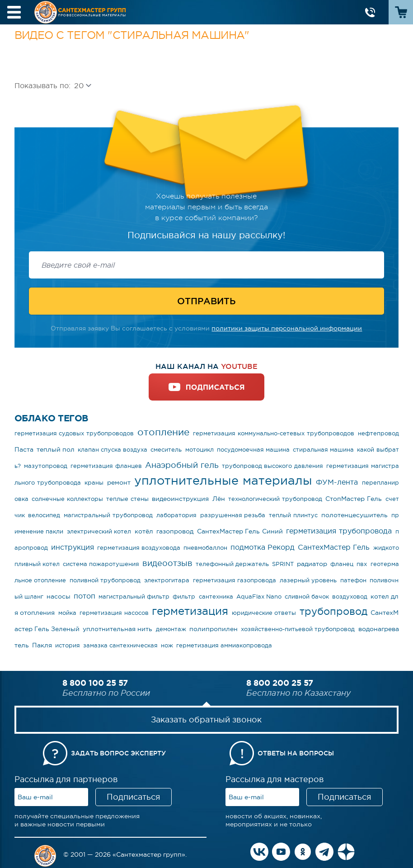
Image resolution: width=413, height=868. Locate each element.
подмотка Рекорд (263, 547)
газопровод (175, 531)
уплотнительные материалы (223, 480)
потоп (84, 596)
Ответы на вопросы (296, 753)
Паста (24, 449)
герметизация (190, 611)
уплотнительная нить (117, 629)
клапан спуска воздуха (113, 450)
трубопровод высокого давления (272, 466)
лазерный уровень (308, 580)
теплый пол (56, 449)
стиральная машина (323, 450)
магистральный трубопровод (108, 515)
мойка (67, 613)
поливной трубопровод (105, 580)
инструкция (73, 547)
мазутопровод (46, 466)
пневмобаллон (205, 548)
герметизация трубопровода (339, 531)
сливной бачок (307, 597)
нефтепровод (378, 433)
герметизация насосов (114, 613)
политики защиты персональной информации (287, 328)
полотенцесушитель (354, 515)
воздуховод (350, 597)
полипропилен (214, 629)
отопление (163, 432)
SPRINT (283, 564)
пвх (362, 564)
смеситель (166, 450)
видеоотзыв (167, 563)
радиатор (312, 564)
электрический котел (99, 531)
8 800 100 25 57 (95, 683)
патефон (353, 580)
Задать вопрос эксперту (118, 753)
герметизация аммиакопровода (224, 645)
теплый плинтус (293, 515)
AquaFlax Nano (259, 597)
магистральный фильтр (134, 597)
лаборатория (176, 515)
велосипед (44, 515)
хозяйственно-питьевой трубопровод (298, 629)
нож (167, 645)
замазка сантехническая (120, 645)
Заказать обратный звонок (206, 720)
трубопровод (333, 611)
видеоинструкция (180, 499)
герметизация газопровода (235, 580)
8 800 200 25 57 (280, 683)
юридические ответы (264, 613)
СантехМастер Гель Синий (240, 531)
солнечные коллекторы (67, 499)
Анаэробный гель (182, 465)
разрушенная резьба (233, 515)
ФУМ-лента (337, 482)
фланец (342, 564)
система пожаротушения (101, 564)
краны (94, 483)
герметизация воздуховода (139, 548)
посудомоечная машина (253, 450)
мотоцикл (199, 450)
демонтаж (171, 629)
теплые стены (127, 499)
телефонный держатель (232, 564)
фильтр (184, 597)
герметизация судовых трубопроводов (74, 433)
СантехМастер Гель (334, 547)
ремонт (119, 482)
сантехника (216, 597)
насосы (59, 596)
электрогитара (167, 580)
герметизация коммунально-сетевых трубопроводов (274, 433)
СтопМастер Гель (354, 499)
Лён (219, 499)
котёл (144, 531)
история (68, 645)
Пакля (42, 645)
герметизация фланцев (106, 466)
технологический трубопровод (275, 499)
